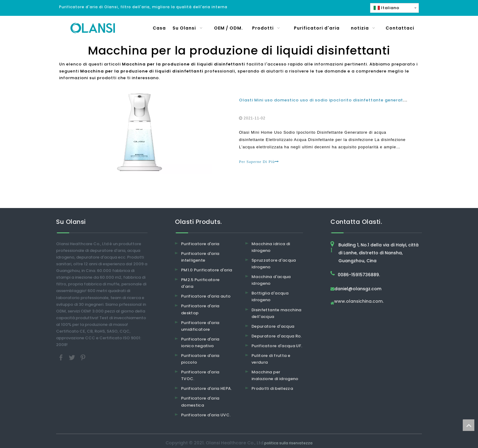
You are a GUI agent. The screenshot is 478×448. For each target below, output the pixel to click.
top (469, 425)
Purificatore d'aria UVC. (206, 415)
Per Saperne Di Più (259, 162)
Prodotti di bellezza (272, 388)
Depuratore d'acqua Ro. (277, 336)
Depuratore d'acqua (273, 326)
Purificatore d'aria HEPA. (207, 388)
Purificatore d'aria (200, 244)
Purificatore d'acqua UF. (277, 346)
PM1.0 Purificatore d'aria (207, 270)
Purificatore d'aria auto (206, 296)
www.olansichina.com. (359, 302)
